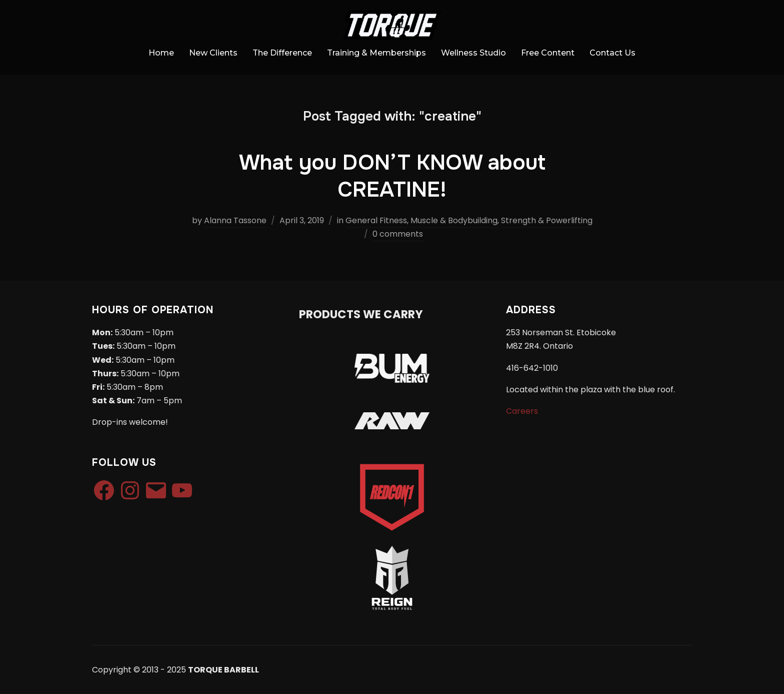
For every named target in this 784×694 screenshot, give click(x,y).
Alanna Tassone (235, 220)
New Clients (213, 53)
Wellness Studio (473, 53)
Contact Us (612, 53)
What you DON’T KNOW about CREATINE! (392, 176)
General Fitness (376, 220)
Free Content (548, 53)
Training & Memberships (376, 53)
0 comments (398, 234)
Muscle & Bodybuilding (454, 220)
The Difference (282, 53)
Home (161, 53)
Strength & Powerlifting (547, 220)
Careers (522, 411)
